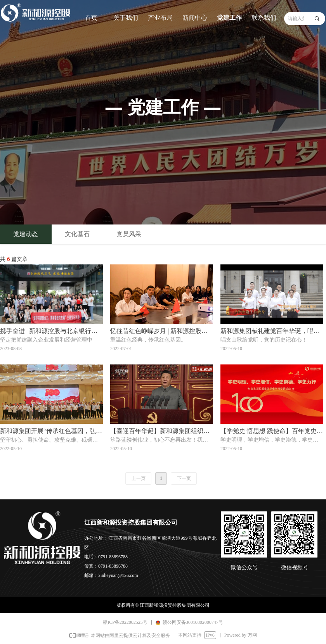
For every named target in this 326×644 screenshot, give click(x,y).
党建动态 (26, 234)
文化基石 (77, 234)
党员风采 (129, 234)
